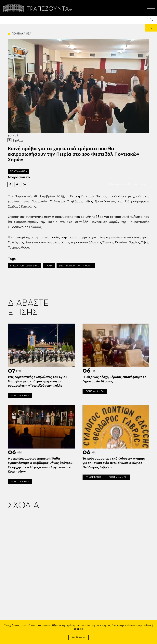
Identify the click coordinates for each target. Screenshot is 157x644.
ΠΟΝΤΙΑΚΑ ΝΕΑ (19, 171)
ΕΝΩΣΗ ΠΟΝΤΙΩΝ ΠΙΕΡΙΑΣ (24, 266)
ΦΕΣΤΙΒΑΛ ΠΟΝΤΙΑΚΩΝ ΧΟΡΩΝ (76, 266)
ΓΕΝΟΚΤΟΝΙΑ (94, 477)
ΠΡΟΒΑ (49, 266)
